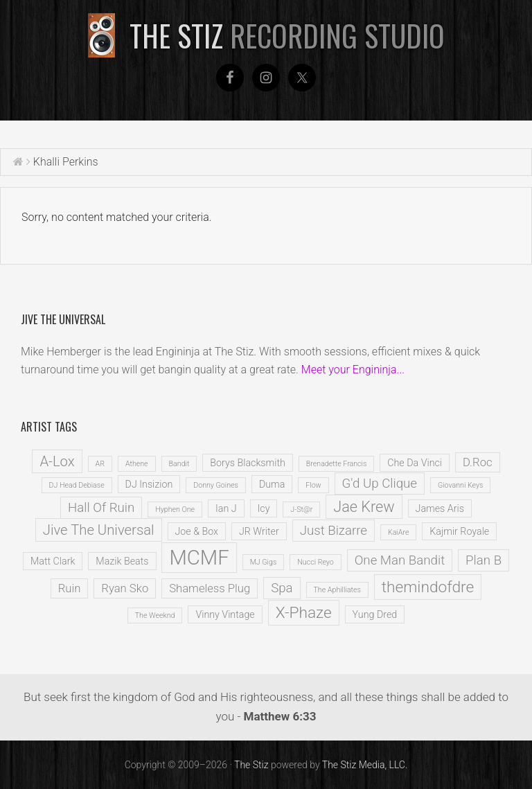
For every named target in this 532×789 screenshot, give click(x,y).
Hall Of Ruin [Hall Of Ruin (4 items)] (101, 508)
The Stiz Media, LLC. (365, 765)
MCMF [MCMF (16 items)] (199, 558)
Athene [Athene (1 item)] (137, 464)
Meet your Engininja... (353, 370)
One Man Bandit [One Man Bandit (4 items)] (400, 560)
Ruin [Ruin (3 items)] (70, 588)
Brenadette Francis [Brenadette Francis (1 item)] (337, 464)
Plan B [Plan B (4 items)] (484, 560)
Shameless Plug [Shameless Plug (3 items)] (210, 588)
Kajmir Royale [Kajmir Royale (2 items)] (459, 531)
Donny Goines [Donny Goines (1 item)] (216, 485)
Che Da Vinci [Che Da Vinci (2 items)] (415, 463)
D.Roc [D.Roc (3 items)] (478, 462)
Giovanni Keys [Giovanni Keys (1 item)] (461, 485)
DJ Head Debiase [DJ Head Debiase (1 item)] (77, 485)
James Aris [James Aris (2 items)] (440, 508)
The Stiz (287, 35)
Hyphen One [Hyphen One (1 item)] (175, 509)
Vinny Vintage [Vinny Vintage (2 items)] (225, 614)
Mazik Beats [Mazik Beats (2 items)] (122, 561)
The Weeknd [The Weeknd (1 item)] (155, 615)
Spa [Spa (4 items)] (282, 588)
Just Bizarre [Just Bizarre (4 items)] (334, 531)
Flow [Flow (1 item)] (313, 485)
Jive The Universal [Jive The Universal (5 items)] (99, 530)
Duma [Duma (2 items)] (272, 484)
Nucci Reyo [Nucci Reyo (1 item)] (316, 562)
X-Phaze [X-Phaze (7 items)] (304, 613)
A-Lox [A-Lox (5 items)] (57, 461)
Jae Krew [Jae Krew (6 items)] (364, 507)
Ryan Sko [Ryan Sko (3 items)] (125, 588)
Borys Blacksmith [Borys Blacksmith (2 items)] (248, 463)
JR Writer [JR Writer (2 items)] (259, 531)
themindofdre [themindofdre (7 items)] (428, 587)
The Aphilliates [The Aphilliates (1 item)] (337, 590)
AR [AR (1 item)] (100, 464)
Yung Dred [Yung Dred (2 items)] (375, 614)
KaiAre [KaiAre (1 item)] (398, 532)
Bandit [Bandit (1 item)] (179, 464)
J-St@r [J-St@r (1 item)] (301, 509)
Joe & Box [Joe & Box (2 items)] (197, 531)
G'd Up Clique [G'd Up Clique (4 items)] (380, 484)
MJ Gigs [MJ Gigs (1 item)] (264, 562)
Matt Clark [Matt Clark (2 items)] (53, 561)
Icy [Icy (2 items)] (264, 508)
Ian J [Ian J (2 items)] (226, 508)
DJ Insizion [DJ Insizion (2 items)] (149, 484)
